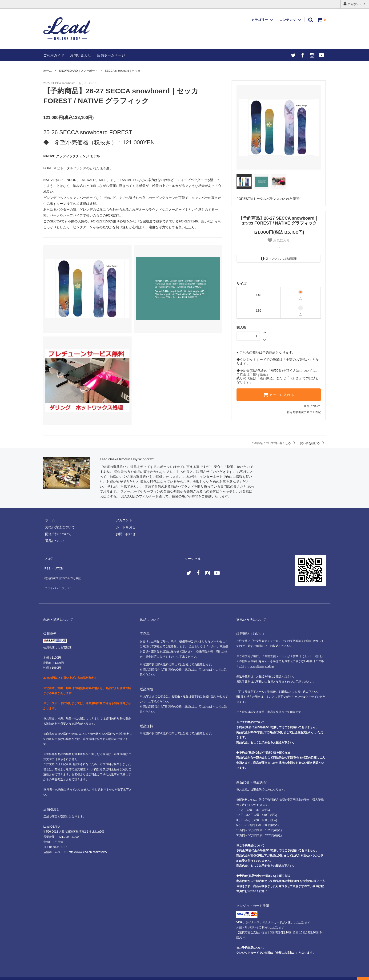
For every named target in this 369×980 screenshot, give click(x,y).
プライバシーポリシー (60, 578)
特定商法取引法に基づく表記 (65, 571)
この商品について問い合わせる (274, 443)
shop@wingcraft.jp (262, 658)
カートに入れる (279, 395)
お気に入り (279, 240)
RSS (47, 564)
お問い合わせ (81, 55)
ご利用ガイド (54, 55)
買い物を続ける (313, 443)
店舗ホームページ (111, 55)
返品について (312, 406)
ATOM (57, 564)
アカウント (355, 4)
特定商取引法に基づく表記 (304, 412)
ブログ (48, 557)
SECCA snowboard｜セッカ (122, 71)
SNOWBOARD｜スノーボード (78, 71)
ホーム (48, 71)
